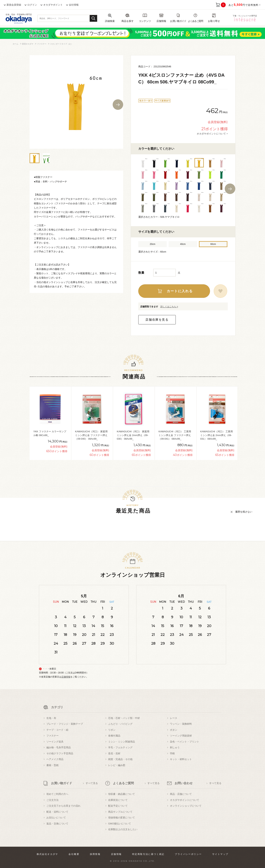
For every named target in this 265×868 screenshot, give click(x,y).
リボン (112, 730)
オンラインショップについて (186, 806)
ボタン (174, 730)
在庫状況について (118, 800)
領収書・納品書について (122, 794)
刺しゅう (175, 747)
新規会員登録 (14, 5)
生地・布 (51, 718)
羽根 (172, 753)
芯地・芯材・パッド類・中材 (124, 718)
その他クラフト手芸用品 (60, 753)
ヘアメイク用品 (55, 759)
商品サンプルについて (120, 812)
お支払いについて (56, 818)
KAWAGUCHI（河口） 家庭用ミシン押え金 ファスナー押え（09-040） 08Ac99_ (91, 435)
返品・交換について (57, 824)
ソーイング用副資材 (181, 736)
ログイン (32, 5)
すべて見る (92, 783)
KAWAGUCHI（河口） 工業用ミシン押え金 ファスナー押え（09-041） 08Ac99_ (175, 435)
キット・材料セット (181, 759)
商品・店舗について (181, 794)
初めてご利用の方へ (57, 794)
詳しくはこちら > (169, 307)
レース (174, 718)
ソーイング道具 (55, 742)
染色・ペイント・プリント (185, 742)
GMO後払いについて (120, 824)
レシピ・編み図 (117, 765)
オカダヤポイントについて (185, 800)
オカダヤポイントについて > (212, 134)
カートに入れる (180, 291)
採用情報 (95, 854)
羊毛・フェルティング (120, 747)
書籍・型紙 (52, 765)
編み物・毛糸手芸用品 (59, 747)
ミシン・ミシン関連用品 (122, 742)
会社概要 (74, 854)
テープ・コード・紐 (57, 730)
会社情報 (74, 5)
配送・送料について (57, 812)
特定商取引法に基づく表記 (148, 854)
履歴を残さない (244, 512)
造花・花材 (114, 753)
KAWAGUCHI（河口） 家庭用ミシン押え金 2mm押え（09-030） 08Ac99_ (133, 435)
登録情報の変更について (122, 818)
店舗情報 (66, 677)
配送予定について (118, 806)
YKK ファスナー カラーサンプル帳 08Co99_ (50, 433)
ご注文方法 (52, 800)
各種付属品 (114, 736)
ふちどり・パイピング (120, 724)
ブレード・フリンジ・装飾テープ (65, 724)
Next (118, 105)
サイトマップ (220, 854)
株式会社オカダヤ (47, 854)
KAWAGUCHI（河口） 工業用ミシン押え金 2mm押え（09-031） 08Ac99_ (217, 435)
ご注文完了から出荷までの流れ (63, 806)
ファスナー (52, 736)
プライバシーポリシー (188, 854)
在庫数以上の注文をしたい (123, 829)
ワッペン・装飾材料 (181, 724)
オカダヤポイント (53, 5)
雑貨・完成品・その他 (120, 759)
